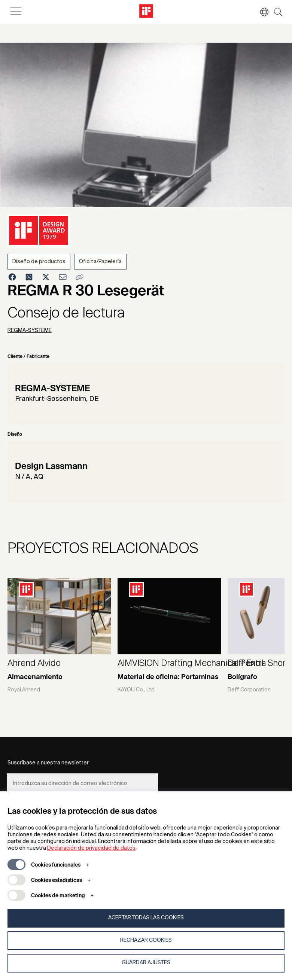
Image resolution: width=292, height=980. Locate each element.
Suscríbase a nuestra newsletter (48, 763)
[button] (261, 12)
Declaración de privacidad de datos (91, 848)
